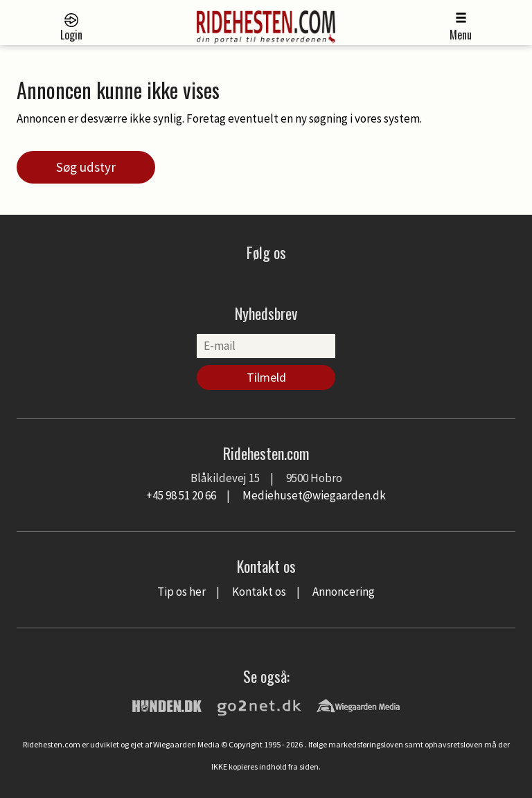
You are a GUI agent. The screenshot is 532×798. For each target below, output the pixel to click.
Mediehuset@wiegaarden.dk (314, 495)
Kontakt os (259, 592)
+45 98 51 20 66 (181, 495)
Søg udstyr (86, 167)
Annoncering (344, 592)
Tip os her (181, 592)
